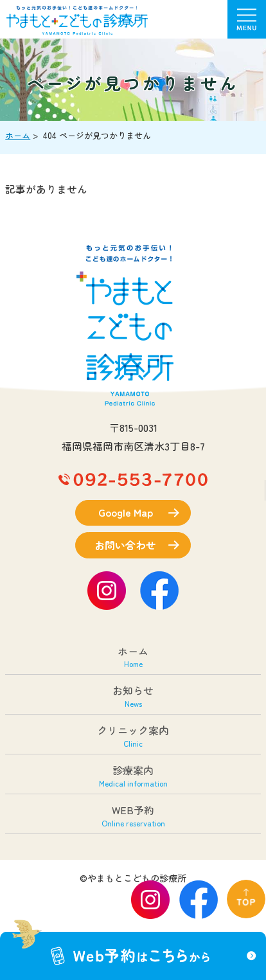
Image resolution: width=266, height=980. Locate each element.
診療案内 (133, 775)
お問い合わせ (125, 545)
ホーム (18, 135)
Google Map (126, 512)
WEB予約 (133, 815)
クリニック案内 (133, 735)
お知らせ (133, 696)
